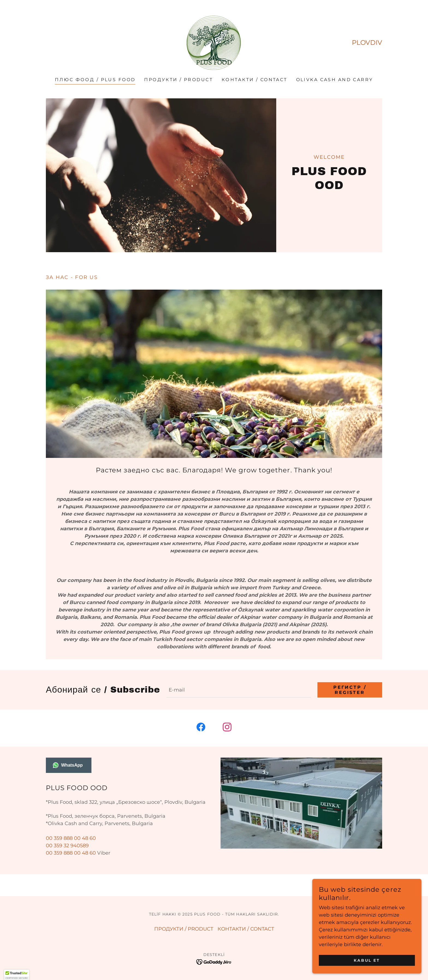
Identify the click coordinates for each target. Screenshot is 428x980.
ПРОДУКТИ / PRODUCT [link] (179, 80)
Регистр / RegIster (350, 690)
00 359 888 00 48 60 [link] (71, 838)
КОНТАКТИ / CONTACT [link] (255, 80)
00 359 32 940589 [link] (67, 846)
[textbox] (239, 690)
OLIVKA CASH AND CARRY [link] (335, 80)
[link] (214, 42)
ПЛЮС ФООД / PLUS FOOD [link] (95, 80)
